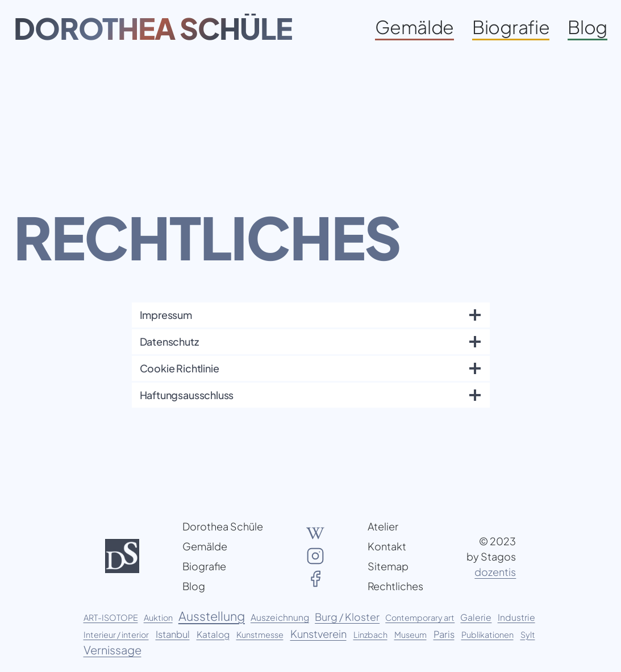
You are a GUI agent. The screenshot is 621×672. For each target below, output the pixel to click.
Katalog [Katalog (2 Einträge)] (213, 634)
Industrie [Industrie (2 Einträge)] (516, 617)
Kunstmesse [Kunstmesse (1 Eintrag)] (260, 634)
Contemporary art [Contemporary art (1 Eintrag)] (420, 617)
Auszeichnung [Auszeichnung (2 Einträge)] (280, 617)
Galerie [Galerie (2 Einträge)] (476, 617)
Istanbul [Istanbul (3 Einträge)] (173, 634)
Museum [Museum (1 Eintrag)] (410, 634)
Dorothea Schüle (153, 28)
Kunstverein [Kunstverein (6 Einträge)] (318, 634)
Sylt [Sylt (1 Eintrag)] (528, 634)
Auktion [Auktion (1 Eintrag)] (158, 617)
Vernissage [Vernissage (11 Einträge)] (112, 650)
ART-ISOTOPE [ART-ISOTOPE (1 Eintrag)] (111, 617)
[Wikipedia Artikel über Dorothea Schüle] (315, 533)
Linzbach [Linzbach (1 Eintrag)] (370, 634)
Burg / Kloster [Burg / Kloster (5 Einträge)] (347, 617)
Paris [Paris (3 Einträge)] (444, 634)
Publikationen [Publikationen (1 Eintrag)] (487, 634)
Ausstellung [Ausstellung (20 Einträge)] (212, 616)
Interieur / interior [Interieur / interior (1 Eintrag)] (116, 634)
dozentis (495, 572)
